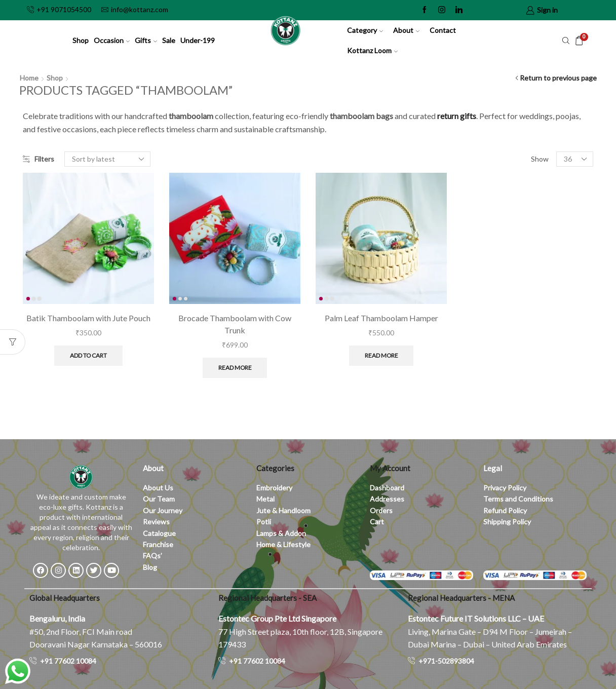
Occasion (112, 40)
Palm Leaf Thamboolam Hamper (381, 318)
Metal (265, 499)
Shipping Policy (507, 522)
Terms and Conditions (518, 499)
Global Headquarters (65, 598)
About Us (158, 488)
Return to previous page (558, 78)
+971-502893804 (446, 661)
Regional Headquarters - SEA (267, 598)
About (406, 30)
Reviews (156, 522)
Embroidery (274, 488)
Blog (150, 567)
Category (365, 30)
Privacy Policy (505, 488)
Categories (275, 468)
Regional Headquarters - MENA (461, 598)
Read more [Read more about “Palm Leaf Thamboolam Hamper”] (381, 355)
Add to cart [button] (88, 355)
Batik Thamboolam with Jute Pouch (88, 318)
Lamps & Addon (281, 533)
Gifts (146, 40)
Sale (169, 40)
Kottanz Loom (372, 50)
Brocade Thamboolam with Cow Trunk (235, 324)
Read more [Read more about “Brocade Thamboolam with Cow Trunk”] (235, 368)
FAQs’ (153, 556)
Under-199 (198, 40)
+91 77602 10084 (68, 661)
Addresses (387, 499)
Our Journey (163, 510)
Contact (443, 30)
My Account (390, 468)
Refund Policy (505, 510)
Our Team (159, 499)
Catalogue (159, 533)
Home (29, 78)
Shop (81, 40)
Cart (377, 522)
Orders (381, 510)
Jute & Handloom (283, 510)
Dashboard (387, 488)
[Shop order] (107, 159)
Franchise (159, 544)
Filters (38, 159)
